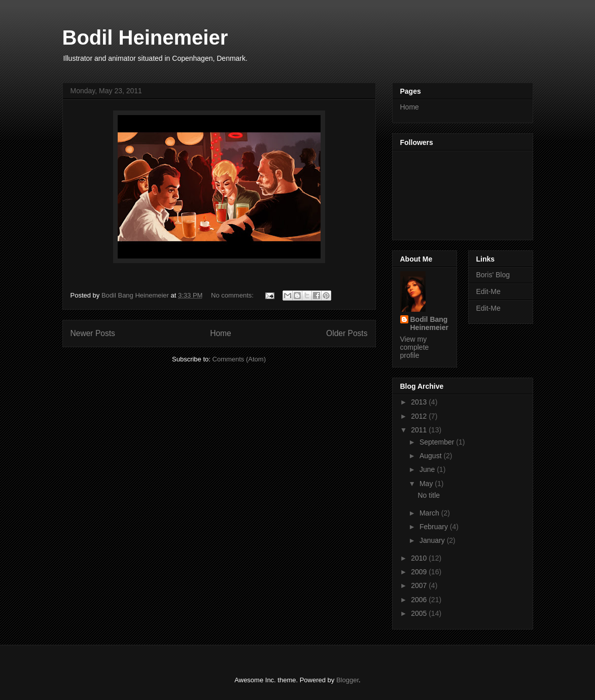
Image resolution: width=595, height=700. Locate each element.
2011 (420, 430)
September (438, 442)
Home (221, 333)
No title (429, 495)
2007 (420, 585)
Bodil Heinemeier (145, 38)
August (431, 456)
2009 (420, 572)
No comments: (233, 295)
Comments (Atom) (239, 359)
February (435, 527)
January (433, 540)
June (428, 469)
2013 (420, 402)
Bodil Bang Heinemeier (429, 323)
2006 (420, 600)
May (427, 484)
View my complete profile (415, 347)
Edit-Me (488, 291)
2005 (420, 613)
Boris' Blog (493, 275)
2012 (420, 416)
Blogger (347, 680)
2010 (420, 558)
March (430, 513)
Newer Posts (93, 333)
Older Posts (347, 333)
